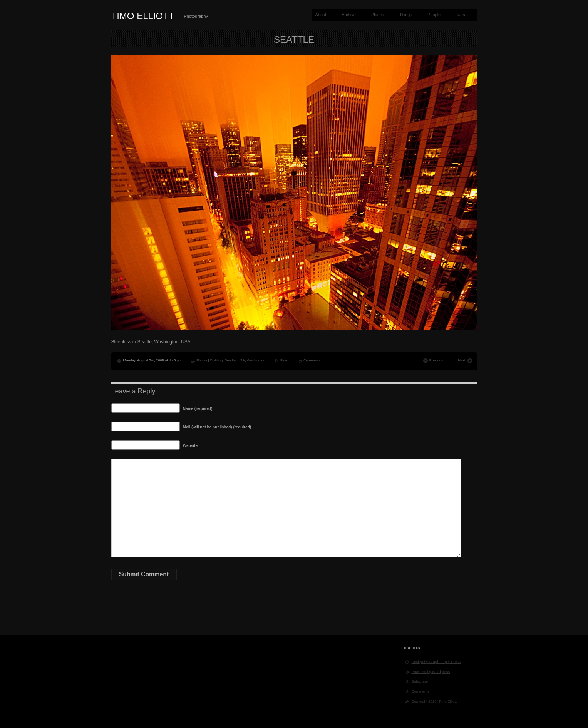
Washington (256, 360)
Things (406, 15)
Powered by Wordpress (431, 672)
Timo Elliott (143, 16)
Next (462, 360)
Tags (460, 15)
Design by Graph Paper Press (436, 662)
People (434, 15)
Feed (284, 360)
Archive (349, 15)
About (321, 15)
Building (217, 360)
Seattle (230, 360)
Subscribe (420, 681)
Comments (312, 360)
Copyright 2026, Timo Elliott (434, 701)
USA (241, 360)
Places (378, 15)
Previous (436, 360)
